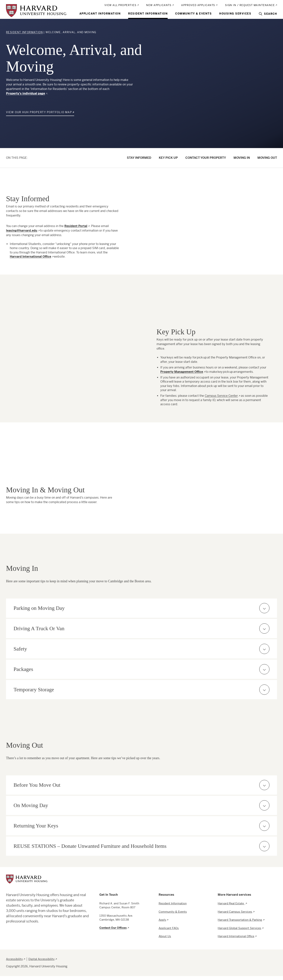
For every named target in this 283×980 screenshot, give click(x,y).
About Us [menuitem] (165, 936)
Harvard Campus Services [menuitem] (235, 912)
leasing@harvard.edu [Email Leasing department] (22, 231)
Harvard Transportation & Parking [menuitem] (240, 920)
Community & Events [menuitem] (193, 14)
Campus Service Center (221, 396)
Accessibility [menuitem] (14, 959)
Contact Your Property (206, 158)
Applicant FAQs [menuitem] (169, 928)
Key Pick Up (168, 158)
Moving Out (267, 158)
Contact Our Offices (113, 928)
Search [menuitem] (270, 14)
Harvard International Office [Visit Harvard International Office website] (30, 257)
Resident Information (24, 32)
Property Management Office (182, 372)
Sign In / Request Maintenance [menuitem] (250, 5)
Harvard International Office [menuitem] (236, 936)
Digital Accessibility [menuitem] (41, 959)
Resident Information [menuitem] (148, 14)
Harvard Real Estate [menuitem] (231, 903)
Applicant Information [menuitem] (100, 14)
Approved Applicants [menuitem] (198, 5)
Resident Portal (76, 226)
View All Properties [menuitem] (121, 5)
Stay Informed (139, 158)
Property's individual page (25, 93)
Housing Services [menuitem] (235, 14)
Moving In (242, 158)
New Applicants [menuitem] (159, 5)
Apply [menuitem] (162, 920)
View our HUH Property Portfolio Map (39, 112)
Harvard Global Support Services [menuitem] (239, 928)
